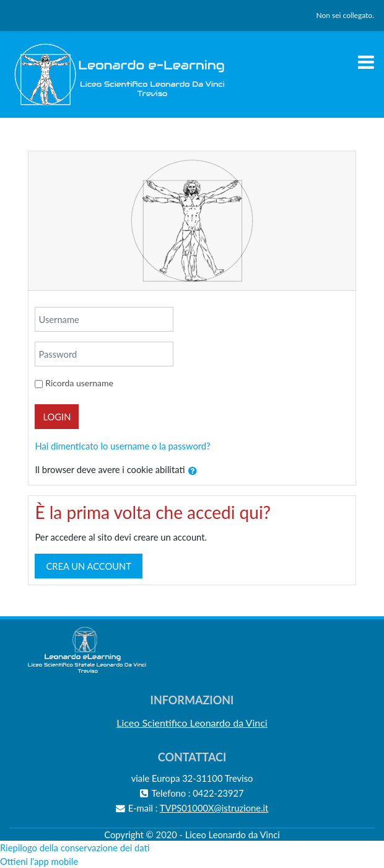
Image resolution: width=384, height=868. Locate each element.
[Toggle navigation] (366, 62)
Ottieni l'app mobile (39, 861)
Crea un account (89, 566)
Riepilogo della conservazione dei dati (75, 848)
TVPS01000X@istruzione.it (214, 808)
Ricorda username (79, 383)
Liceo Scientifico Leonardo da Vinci (192, 723)
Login (57, 417)
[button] (193, 471)
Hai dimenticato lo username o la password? (122, 446)
